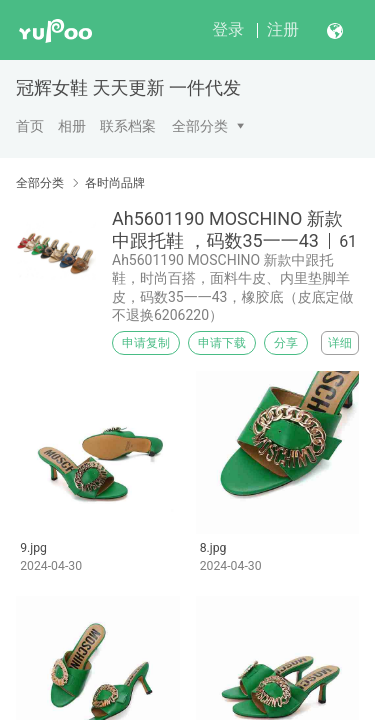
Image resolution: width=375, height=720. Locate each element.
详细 (340, 343)
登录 (228, 29)
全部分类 (200, 126)
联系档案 (128, 126)
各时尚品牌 (115, 183)
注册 (283, 29)
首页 (30, 126)
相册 (72, 126)
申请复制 (146, 343)
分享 (286, 343)
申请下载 (222, 343)
